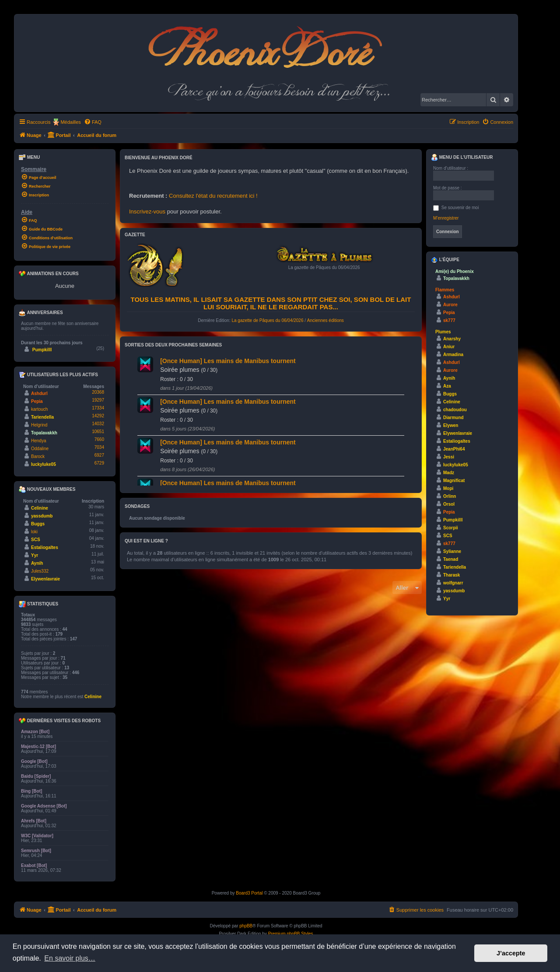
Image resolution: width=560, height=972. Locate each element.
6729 (99, 463)
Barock (38, 456)
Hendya (38, 441)
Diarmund (453, 418)
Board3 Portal (249, 893)
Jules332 (40, 571)
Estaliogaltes (45, 547)
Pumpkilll (42, 350)
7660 (99, 439)
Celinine (40, 508)
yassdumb (42, 516)
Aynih (37, 563)
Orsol (449, 504)
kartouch (39, 409)
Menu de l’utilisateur (462, 157)
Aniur (449, 347)
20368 (98, 392)
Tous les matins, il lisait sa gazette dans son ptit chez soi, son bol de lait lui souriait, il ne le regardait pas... (271, 303)
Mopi (448, 488)
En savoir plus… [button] (70, 958)
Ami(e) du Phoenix (455, 271)
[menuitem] (93, 122)
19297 (98, 400)
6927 (99, 455)
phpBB (246, 926)
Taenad (451, 559)
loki (34, 532)
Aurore (450, 305)
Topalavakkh (44, 433)
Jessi (449, 457)
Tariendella (42, 417)
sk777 (449, 320)
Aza (447, 386)
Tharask (451, 575)
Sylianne (452, 551)
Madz (449, 473)
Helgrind (39, 425)
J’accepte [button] (511, 953)
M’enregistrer (446, 218)
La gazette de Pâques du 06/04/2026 (267, 320)
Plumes (443, 332)
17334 (98, 408)
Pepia (37, 401)
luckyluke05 (44, 464)
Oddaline (40, 449)
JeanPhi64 (454, 449)
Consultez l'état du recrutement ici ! (213, 196)
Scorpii (451, 528)
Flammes (445, 290)
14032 (98, 424)
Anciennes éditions (325, 320)
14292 (98, 416)
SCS (36, 540)
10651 (98, 432)
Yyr (35, 555)
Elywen (451, 425)
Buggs (38, 524)
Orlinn (450, 496)
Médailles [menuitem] (70, 122)
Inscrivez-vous (147, 212)
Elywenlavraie (45, 579)
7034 (99, 447)
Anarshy (452, 339)
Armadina (453, 355)
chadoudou (455, 410)
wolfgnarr (453, 583)
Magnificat (454, 481)
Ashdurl (39, 393)
